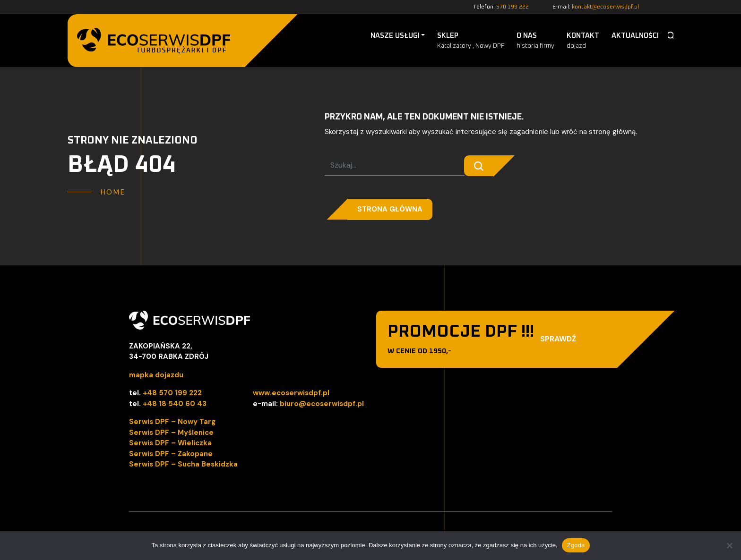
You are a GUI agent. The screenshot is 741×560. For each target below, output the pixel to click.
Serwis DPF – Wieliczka (170, 443)
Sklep (471, 41)
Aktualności (635, 36)
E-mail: (596, 7)
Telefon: (501, 7)
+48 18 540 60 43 (175, 404)
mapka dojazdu (156, 375)
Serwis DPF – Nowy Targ (172, 422)
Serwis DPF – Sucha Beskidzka (183, 464)
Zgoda (576, 545)
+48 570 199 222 (172, 393)
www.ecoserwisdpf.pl (291, 393)
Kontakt (583, 41)
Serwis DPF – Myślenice (171, 433)
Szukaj (671, 36)
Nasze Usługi (395, 36)
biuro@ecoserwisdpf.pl (322, 404)
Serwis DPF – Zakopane (171, 454)
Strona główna (390, 209)
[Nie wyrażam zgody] (729, 545)
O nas (535, 41)
